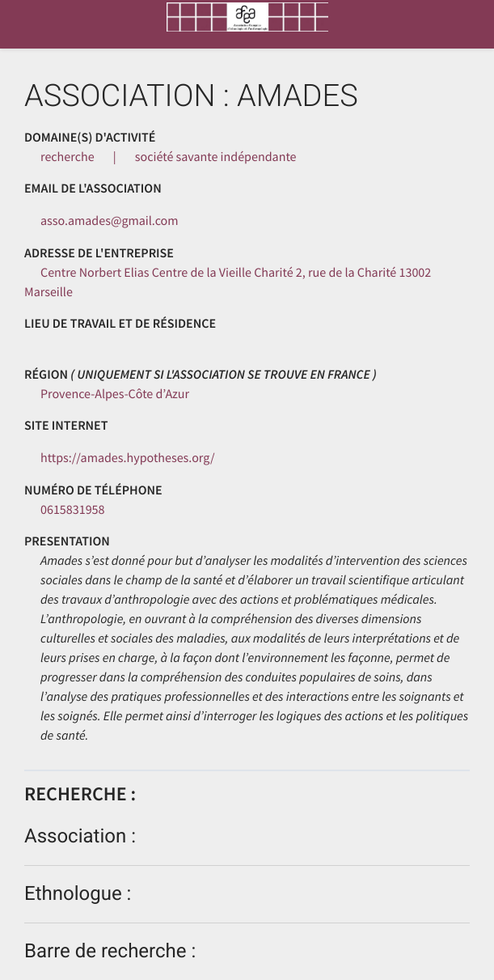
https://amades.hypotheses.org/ (128, 458)
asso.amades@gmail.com (110, 221)
